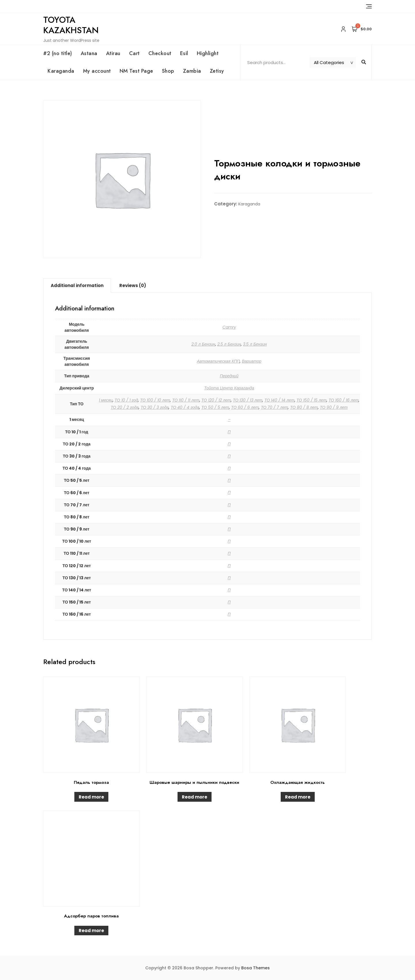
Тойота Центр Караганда (229, 388)
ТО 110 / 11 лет (186, 400)
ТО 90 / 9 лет (334, 407)
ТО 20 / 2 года (125, 407)
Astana (89, 53)
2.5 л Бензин (229, 344)
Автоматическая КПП (218, 361)
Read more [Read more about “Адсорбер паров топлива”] (91, 931)
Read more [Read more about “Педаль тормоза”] (91, 797)
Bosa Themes (255, 968)
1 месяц (106, 400)
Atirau (113, 53)
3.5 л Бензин (255, 344)
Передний (229, 376)
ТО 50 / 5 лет (215, 407)
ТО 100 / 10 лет (155, 400)
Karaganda (61, 71)
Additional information (77, 285)
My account (97, 71)
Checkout (160, 53)
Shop (168, 71)
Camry (229, 327)
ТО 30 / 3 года (155, 407)
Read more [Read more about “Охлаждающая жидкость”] (298, 797)
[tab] (77, 286)
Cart (134, 53)
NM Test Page (136, 71)
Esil (184, 53)
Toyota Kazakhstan (71, 25)
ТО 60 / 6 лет (245, 407)
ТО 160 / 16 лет (344, 400)
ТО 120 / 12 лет (216, 400)
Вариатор (252, 361)
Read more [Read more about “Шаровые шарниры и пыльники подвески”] (195, 797)
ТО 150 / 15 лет (312, 400)
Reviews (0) (133, 285)
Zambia (192, 71)
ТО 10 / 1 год (126, 400)
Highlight (208, 53)
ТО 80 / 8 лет (304, 407)
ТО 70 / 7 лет (274, 407)
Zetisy (217, 71)
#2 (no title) (58, 53)
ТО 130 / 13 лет (248, 400)
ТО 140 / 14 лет (279, 400)
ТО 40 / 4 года (185, 407)
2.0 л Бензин (203, 344)
